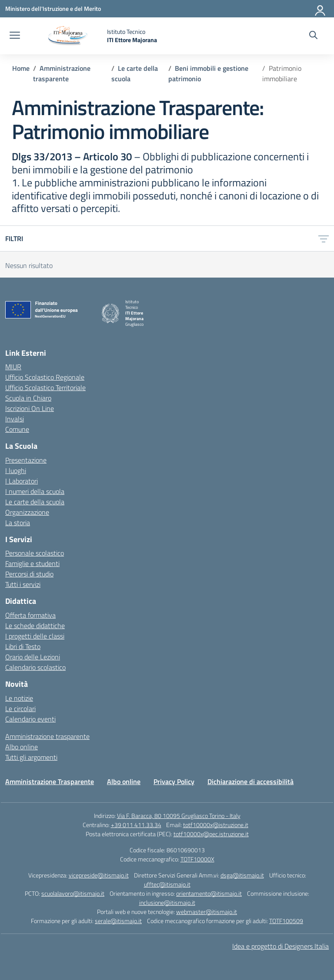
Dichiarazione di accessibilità (250, 781)
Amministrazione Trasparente (50, 781)
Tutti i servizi (23, 584)
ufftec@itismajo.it (167, 884)
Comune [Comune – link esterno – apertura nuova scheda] (17, 429)
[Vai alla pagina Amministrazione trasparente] (62, 73)
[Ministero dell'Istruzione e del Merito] (53, 8)
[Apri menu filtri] (324, 238)
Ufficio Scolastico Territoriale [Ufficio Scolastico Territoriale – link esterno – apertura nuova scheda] (45, 387)
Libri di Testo (23, 646)
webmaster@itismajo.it (207, 912)
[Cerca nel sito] (313, 36)
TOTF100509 (286, 921)
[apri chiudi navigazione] (15, 36)
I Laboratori (22, 481)
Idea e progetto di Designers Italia (281, 946)
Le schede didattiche (35, 626)
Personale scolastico (35, 553)
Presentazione (26, 460)
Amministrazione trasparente (47, 736)
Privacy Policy (174, 781)
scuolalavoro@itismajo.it (73, 893)
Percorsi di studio (29, 574)
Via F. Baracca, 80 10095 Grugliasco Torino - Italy (179, 816)
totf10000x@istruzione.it (216, 825)
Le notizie (19, 698)
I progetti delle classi (35, 636)
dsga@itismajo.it (242, 875)
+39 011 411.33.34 (136, 825)
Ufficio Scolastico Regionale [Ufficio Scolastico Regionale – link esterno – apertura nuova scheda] (45, 377)
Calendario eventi (30, 719)
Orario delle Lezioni (33, 657)
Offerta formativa (30, 615)
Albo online (22, 747)
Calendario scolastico (35, 667)
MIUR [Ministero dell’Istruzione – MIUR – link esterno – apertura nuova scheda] (13, 367)
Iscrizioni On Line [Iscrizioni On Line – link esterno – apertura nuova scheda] (30, 408)
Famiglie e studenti (32, 563)
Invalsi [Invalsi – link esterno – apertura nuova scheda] (15, 419)
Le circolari (20, 709)
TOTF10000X (197, 859)
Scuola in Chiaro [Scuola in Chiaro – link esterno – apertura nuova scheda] (28, 398)
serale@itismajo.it (118, 921)
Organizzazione (27, 512)
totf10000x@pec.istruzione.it (211, 834)
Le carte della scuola (35, 502)
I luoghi (16, 470)
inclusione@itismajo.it (167, 902)
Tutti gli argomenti (31, 757)
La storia (18, 523)
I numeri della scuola (35, 491)
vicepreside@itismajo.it (99, 875)
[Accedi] (321, 9)
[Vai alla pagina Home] (21, 68)
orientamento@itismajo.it (209, 893)
